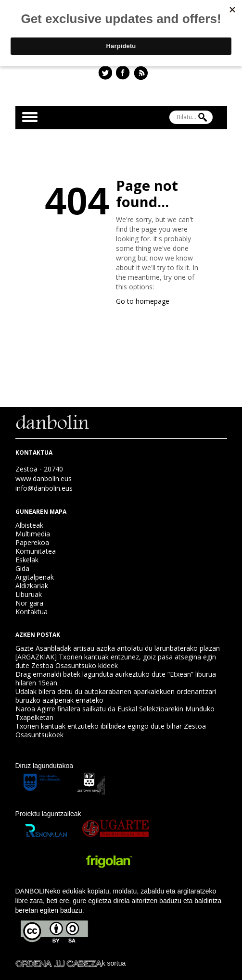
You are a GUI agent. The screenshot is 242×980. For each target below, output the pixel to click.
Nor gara (29, 603)
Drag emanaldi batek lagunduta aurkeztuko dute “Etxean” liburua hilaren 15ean (116, 678)
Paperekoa (32, 542)
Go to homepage (143, 301)
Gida (22, 568)
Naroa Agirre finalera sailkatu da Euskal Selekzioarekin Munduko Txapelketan (115, 713)
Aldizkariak (32, 586)
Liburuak (29, 594)
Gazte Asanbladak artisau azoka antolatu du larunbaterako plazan (118, 648)
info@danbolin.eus (44, 488)
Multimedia (33, 534)
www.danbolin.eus (44, 478)
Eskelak (27, 560)
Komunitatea (36, 551)
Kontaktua (32, 612)
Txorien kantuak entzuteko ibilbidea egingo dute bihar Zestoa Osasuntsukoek (111, 730)
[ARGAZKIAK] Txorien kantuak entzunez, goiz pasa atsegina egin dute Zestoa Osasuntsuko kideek (116, 661)
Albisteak (29, 525)
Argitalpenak (35, 577)
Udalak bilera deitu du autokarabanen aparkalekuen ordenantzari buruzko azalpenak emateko (116, 696)
